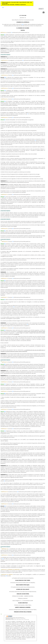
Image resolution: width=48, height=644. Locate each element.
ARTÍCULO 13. (5, 362)
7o (13, 194)
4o (13, 88)
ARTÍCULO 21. (5, 555)
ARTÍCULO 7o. (5, 194)
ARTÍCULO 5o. (5, 99)
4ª (28, 114)
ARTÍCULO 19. (5, 504)
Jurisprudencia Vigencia (5, 55)
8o (13, 229)
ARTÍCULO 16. (5, 409)
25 (13, 362)
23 (13, 328)
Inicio (3, 8)
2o (23, 60)
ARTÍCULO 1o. (4, 33)
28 (13, 391)
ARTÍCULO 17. (5, 429)
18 (13, 242)
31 (13, 429)
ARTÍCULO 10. (5, 278)
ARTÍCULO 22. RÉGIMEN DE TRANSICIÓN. (11, 570)
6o (13, 118)
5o (13, 99)
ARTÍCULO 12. (5, 328)
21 (13, 297)
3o (13, 75)
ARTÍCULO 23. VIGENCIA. (7, 574)
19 (13, 278)
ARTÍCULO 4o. (5, 88)
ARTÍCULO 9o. (5, 242)
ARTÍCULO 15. (5, 391)
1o (12, 33)
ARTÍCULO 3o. (5, 75)
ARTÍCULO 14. (5, 382)
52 (14, 307)
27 (13, 382)
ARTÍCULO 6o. (5, 118)
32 (18, 492)
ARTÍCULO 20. (5, 549)
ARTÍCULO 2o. (5, 60)
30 (13, 409)
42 (13, 555)
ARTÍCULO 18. (5, 492)
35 (13, 504)
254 (23, 24)
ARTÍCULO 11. (5, 297)
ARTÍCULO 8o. (5, 229)
